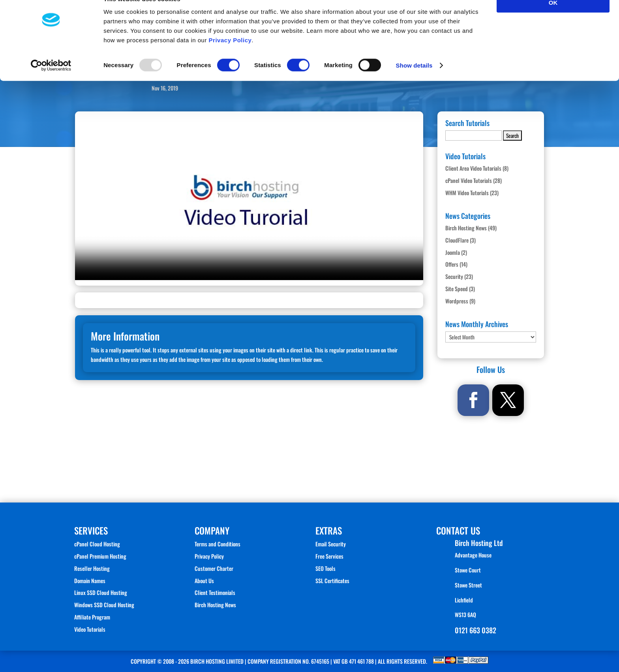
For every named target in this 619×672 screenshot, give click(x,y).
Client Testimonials (215, 592)
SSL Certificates (332, 581)
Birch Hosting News (466, 228)
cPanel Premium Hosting (100, 556)
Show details (414, 83)
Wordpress (457, 301)
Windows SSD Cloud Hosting (104, 605)
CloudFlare (457, 240)
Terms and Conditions (218, 544)
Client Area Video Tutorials (473, 168)
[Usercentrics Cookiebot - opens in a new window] (51, 83)
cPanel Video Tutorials (469, 180)
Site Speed (457, 289)
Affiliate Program (92, 617)
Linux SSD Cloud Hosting (101, 592)
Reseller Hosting (92, 568)
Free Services (329, 556)
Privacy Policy (230, 57)
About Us (204, 581)
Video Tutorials (90, 629)
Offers (452, 264)
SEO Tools (325, 568)
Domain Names (90, 581)
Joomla (453, 252)
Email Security (331, 544)
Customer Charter (214, 568)
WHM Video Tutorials (467, 193)
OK (553, 20)
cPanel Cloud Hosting (97, 544)
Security (454, 276)
